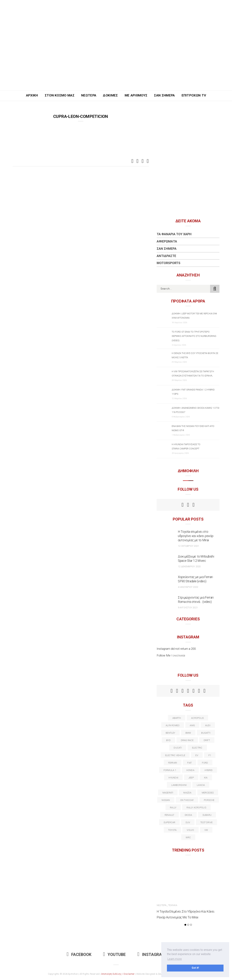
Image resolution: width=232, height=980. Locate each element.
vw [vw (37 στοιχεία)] (206, 830)
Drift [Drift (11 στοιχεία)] (207, 740)
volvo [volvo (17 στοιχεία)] (190, 830)
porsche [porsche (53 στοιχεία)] (209, 800)
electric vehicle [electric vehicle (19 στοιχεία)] (175, 755)
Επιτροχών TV (194, 95)
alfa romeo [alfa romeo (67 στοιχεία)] (173, 725)
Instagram (151, 955)
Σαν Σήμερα (164, 95)
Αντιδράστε (166, 256)
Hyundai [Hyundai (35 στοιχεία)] (173, 778)
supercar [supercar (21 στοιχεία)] (169, 822)
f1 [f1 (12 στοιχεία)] (210, 755)
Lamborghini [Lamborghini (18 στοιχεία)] (179, 785)
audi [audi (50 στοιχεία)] (208, 725)
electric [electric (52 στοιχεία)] (197, 748)
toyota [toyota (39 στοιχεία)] (172, 830)
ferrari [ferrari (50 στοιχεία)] (173, 763)
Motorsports (169, 263)
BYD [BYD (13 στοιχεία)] (168, 740)
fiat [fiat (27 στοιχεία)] (189, 763)
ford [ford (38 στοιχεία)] (205, 763)
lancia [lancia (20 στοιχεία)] (201, 785)
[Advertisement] (116, 64)
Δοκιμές (110, 95)
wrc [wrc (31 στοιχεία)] (188, 837)
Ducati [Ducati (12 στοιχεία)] (178, 748)
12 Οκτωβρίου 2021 (188, 546)
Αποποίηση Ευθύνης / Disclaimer (118, 974)
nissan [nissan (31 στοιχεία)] (166, 800)
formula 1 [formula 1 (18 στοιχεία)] (170, 770)
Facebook (79, 955)
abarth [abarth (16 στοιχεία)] (177, 718)
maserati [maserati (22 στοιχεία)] (168, 793)
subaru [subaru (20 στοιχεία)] (207, 815)
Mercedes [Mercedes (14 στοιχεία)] (208, 793)
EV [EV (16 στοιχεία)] (197, 755)
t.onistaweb (178, 656)
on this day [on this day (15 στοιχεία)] (187, 800)
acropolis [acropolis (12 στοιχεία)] (197, 718)
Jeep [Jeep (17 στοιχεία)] (191, 778)
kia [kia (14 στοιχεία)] (206, 778)
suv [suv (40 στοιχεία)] (188, 822)
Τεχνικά (173, 905)
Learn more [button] (175, 959)
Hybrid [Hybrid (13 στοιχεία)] (209, 770)
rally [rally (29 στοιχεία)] (173, 808)
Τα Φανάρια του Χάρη (174, 234)
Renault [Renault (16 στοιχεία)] (169, 815)
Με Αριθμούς (136, 95)
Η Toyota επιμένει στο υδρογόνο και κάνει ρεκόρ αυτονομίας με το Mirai (196, 536)
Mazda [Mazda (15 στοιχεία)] (187, 793)
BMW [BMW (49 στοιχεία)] (188, 733)
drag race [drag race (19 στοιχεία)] (187, 740)
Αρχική (32, 95)
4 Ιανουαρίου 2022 (188, 587)
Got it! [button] (195, 968)
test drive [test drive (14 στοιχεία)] (206, 822)
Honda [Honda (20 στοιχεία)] (190, 770)
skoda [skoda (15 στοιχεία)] (188, 815)
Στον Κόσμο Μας (60, 95)
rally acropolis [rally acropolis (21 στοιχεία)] (196, 808)
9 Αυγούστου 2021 (188, 608)
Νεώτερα (89, 95)
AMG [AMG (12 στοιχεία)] (192, 725)
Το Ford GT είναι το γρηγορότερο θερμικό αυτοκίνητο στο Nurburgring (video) (194, 336)
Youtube (114, 955)
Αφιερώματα (167, 241)
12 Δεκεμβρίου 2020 (189, 566)
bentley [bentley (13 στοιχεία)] (170, 733)
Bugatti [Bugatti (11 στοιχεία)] (206, 733)
